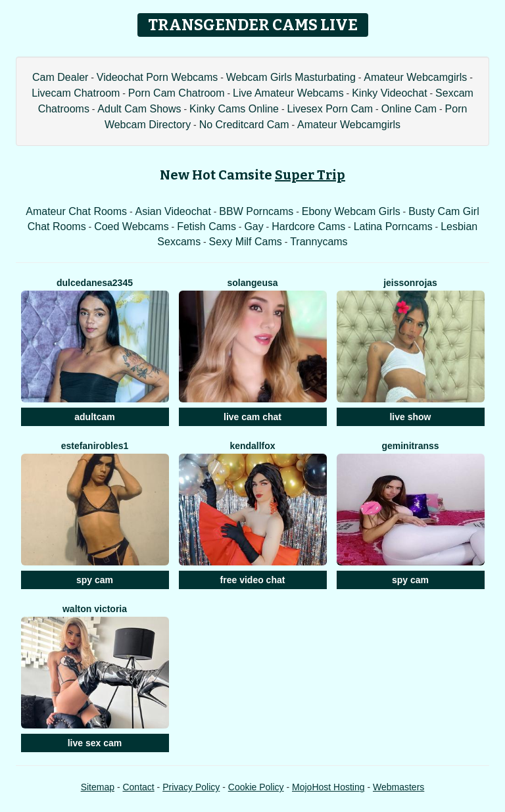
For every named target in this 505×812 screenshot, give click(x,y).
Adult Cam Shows (139, 109)
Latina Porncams (393, 227)
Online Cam (409, 109)
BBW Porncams (256, 211)
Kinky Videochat (389, 93)
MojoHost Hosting (328, 787)
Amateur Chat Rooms (76, 211)
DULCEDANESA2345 (95, 283)
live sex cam (95, 743)
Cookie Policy (256, 787)
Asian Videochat (173, 211)
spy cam (95, 580)
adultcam (94, 417)
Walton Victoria (95, 609)
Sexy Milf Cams (246, 242)
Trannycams (319, 242)
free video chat (253, 580)
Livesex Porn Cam (330, 109)
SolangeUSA (252, 283)
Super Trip (310, 175)
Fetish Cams (206, 227)
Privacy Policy (191, 787)
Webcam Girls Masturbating (291, 77)
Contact (138, 787)
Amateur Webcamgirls (415, 77)
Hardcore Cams (308, 227)
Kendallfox (252, 446)
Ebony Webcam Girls (351, 211)
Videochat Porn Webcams (157, 77)
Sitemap (98, 787)
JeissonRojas (410, 283)
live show (410, 417)
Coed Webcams (132, 227)
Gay (253, 227)
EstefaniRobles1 (95, 446)
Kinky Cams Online (234, 109)
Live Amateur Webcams (288, 93)
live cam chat (252, 417)
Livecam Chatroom (76, 93)
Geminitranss (410, 446)
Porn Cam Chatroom (177, 93)
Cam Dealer (60, 77)
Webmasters (398, 787)
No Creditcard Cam (244, 125)
